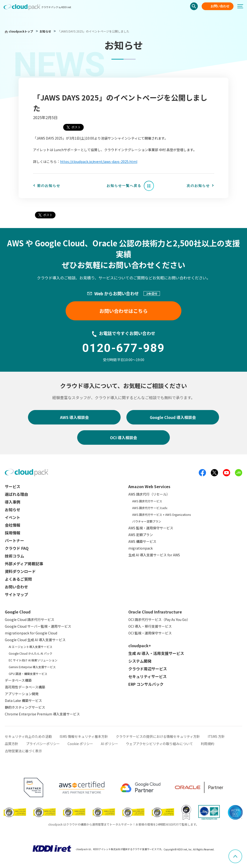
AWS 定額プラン (141, 535)
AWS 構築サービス (142, 541)
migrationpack (141, 548)
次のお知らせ (198, 186)
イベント (13, 517)
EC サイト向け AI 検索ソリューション (33, 660)
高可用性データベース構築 (25, 687)
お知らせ (46, 31)
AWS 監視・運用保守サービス (151, 528)
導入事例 (13, 502)
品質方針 (12, 744)
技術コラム (14, 556)
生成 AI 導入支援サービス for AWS (154, 555)
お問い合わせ (220, 6)
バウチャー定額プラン (147, 521)
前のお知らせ (49, 186)
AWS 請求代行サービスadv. (150, 508)
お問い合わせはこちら (123, 311)
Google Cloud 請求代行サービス (30, 619)
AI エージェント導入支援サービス (31, 647)
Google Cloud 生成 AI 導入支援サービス (35, 640)
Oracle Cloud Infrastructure (155, 612)
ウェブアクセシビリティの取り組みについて (159, 744)
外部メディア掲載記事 (24, 564)
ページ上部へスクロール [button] (242, 853)
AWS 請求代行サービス (147, 501)
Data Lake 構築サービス (23, 700)
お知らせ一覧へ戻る (124, 186)
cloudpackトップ (21, 31)
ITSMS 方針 (216, 736)
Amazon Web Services (149, 486)
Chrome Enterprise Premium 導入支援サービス (42, 714)
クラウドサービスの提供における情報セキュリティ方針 (158, 736)
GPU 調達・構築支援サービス (28, 674)
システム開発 (140, 661)
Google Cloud (18, 612)
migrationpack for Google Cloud (31, 633)
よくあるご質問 (18, 579)
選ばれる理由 (16, 494)
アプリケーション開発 (22, 694)
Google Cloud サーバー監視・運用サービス (38, 626)
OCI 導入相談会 (123, 437)
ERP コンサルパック (146, 684)
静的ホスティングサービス (25, 707)
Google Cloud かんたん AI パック (31, 653)
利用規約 (207, 744)
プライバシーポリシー (43, 744)
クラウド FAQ (17, 548)
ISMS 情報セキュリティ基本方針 (84, 736)
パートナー (14, 540)
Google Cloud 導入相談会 (173, 417)
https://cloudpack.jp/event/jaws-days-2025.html (99, 161)
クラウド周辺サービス (148, 669)
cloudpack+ (140, 646)
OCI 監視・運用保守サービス (150, 633)
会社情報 (13, 525)
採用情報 (13, 533)
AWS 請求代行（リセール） (149, 494)
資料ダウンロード (20, 571)
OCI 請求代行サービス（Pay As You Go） (159, 619)
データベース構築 (18, 680)
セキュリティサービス (148, 676)
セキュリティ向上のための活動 (28, 736)
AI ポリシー (110, 744)
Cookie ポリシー (80, 744)
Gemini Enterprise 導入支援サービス (32, 667)
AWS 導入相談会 (74, 417)
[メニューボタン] (242, 6)
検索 (194, 6)
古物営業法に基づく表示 (23, 751)
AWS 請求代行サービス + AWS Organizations (161, 515)
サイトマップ (16, 594)
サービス (13, 486)
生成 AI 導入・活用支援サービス (156, 653)
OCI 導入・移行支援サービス (150, 626)
